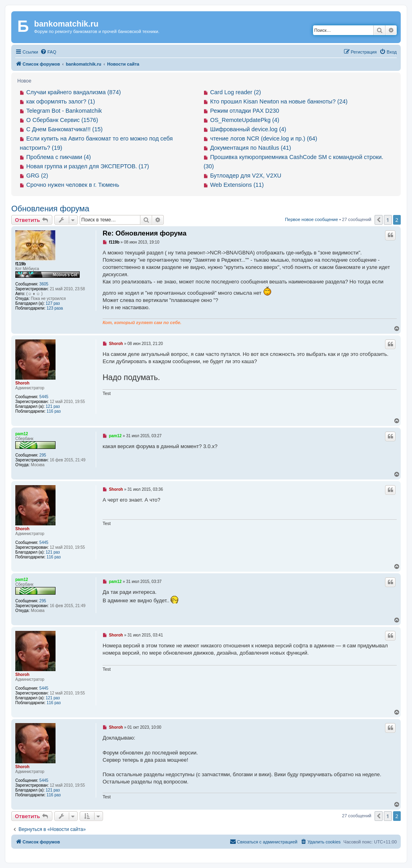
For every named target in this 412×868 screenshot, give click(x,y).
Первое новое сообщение (311, 219)
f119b (21, 264)
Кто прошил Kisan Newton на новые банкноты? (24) (279, 101)
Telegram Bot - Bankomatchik (64, 111)
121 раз (53, 406)
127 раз (53, 303)
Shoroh (22, 383)
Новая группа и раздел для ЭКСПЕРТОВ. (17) (88, 166)
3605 (44, 284)
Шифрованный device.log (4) (248, 129)
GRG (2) (37, 176)
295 (43, 455)
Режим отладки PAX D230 (245, 111)
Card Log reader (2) (235, 92)
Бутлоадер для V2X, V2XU (246, 176)
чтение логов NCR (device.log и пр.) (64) (264, 138)
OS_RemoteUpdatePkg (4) (245, 120)
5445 (44, 397)
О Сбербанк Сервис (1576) (62, 120)
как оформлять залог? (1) (61, 101)
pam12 (22, 434)
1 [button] (388, 220)
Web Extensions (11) (237, 185)
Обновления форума (50, 209)
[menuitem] (48, 52)
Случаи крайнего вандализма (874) (73, 92)
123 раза (55, 308)
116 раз (54, 411)
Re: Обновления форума (144, 233)
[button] (379, 220)
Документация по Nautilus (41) (250, 148)
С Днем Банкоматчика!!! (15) (64, 129)
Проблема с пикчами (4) (59, 157)
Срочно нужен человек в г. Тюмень (73, 185)
